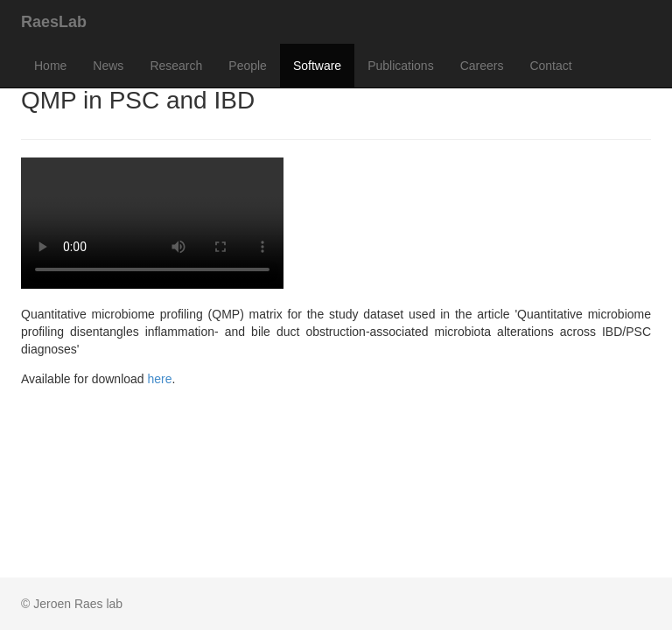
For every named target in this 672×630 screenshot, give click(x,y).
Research (176, 66)
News (108, 66)
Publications (401, 66)
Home (50, 66)
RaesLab (54, 22)
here (160, 379)
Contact (550, 66)
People (248, 66)
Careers (482, 66)
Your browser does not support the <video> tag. (152, 223)
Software (317, 66)
